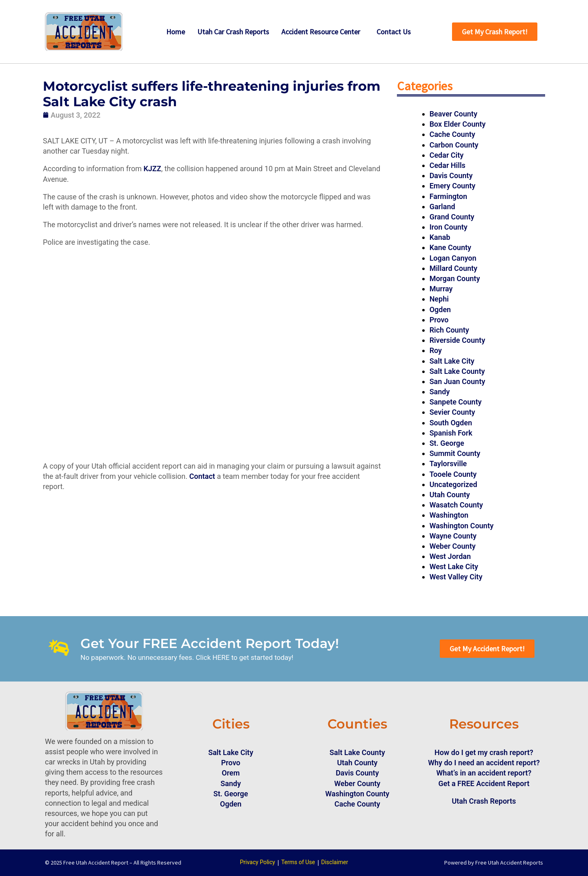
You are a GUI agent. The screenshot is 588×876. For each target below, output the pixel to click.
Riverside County (457, 340)
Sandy (440, 392)
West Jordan (450, 556)
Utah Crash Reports (484, 801)
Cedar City (447, 155)
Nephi (439, 299)
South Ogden (451, 423)
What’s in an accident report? (484, 773)
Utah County (450, 495)
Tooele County (453, 474)
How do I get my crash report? (484, 752)
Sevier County (452, 412)
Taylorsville (448, 464)
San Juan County (458, 381)
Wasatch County (456, 505)
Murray (441, 289)
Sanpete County (456, 402)
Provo (439, 320)
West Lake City (454, 566)
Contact (202, 476)
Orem (231, 773)
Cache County (452, 134)
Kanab (440, 237)
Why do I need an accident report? (484, 763)
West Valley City (456, 577)
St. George (447, 443)
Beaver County (453, 114)
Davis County (451, 175)
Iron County (449, 227)
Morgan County (455, 278)
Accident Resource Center (321, 32)
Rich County (449, 330)
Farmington (448, 196)
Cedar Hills (448, 165)
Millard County (453, 268)
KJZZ (152, 169)
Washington (449, 515)
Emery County (453, 186)
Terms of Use (298, 862)
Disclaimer (335, 862)
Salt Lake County (457, 371)
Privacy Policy (257, 862)
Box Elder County (458, 124)
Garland (442, 207)
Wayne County (453, 536)
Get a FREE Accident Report (484, 783)
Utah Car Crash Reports (233, 32)
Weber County (453, 546)
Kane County (450, 247)
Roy (436, 350)
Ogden (440, 310)
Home (176, 32)
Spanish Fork (451, 433)
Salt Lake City (452, 361)
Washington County (462, 526)
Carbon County (454, 145)
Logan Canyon (453, 258)
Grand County (452, 217)
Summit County (455, 453)
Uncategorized (453, 484)
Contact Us (394, 32)
